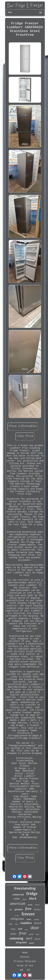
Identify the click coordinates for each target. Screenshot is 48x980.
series (30, 905)
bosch (38, 939)
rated (31, 934)
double (11, 924)
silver (14, 934)
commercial (18, 895)
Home (25, 953)
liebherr (38, 905)
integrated (21, 942)
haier (38, 934)
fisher (26, 929)
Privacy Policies (25, 961)
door (35, 928)
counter (37, 919)
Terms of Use (25, 966)
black (33, 898)
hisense (37, 909)
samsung (16, 938)
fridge (32, 893)
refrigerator (17, 919)
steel (29, 938)
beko (17, 924)
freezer (28, 914)
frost (23, 933)
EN (22, 970)
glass (25, 899)
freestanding (25, 888)
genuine (19, 909)
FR (28, 970)
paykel (31, 943)
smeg (13, 929)
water (29, 919)
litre (11, 910)
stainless (26, 923)
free (28, 909)
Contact (25, 957)
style (20, 929)
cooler (17, 915)
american (18, 903)
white (17, 899)
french (38, 923)
